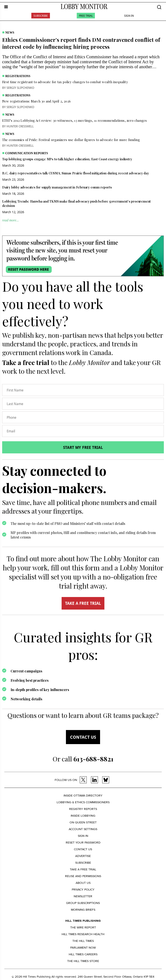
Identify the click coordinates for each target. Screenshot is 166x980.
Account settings (83, 829)
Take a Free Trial (83, 869)
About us (83, 883)
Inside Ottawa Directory (83, 796)
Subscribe (41, 16)
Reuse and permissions (83, 876)
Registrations (18, 76)
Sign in (83, 836)
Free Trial (86, 16)
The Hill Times (83, 941)
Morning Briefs (83, 910)
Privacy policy (83, 890)
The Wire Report (83, 927)
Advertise (83, 856)
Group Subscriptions (83, 903)
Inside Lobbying (83, 816)
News (10, 33)
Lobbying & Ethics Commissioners (83, 802)
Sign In (129, 16)
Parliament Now (83, 948)
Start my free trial (83, 447)
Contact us (83, 737)
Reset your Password (83, 843)
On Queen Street (83, 822)
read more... (10, 220)
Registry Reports (83, 809)
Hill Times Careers (83, 954)
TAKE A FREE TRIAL (83, 603)
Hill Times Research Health (83, 934)
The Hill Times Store (83, 961)
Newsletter (83, 896)
